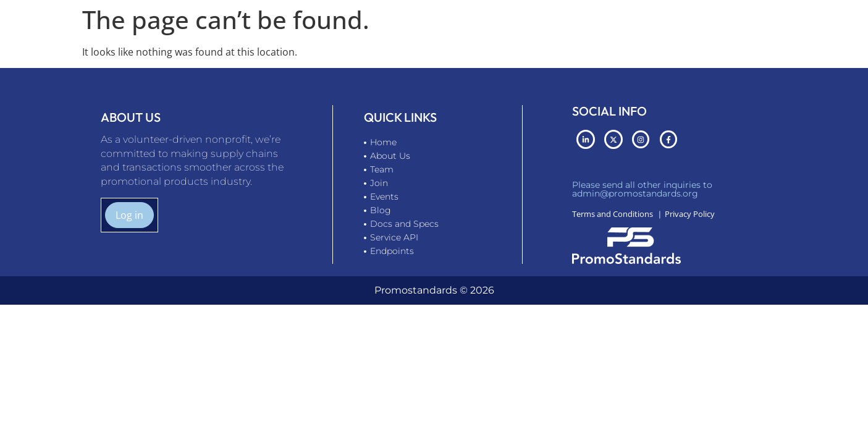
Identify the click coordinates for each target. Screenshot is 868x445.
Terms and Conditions (613, 214)
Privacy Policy (690, 214)
